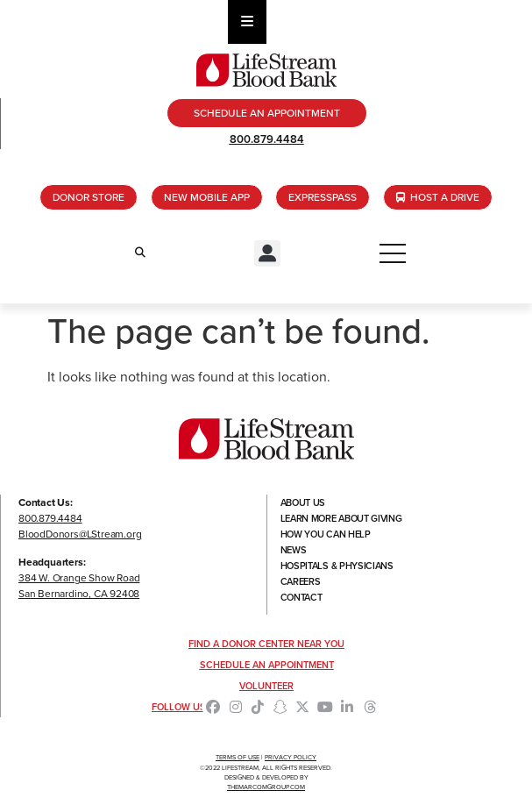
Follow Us (179, 707)
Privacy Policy (291, 757)
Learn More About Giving (341, 518)
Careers (301, 581)
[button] (267, 253)
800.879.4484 (267, 139)
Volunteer (266, 686)
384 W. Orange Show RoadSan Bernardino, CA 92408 (79, 586)
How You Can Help (326, 534)
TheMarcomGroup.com (266, 787)
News (294, 550)
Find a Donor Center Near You (266, 644)
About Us (303, 502)
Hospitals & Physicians (337, 566)
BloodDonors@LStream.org (80, 534)
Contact (301, 597)
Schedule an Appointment (267, 665)
